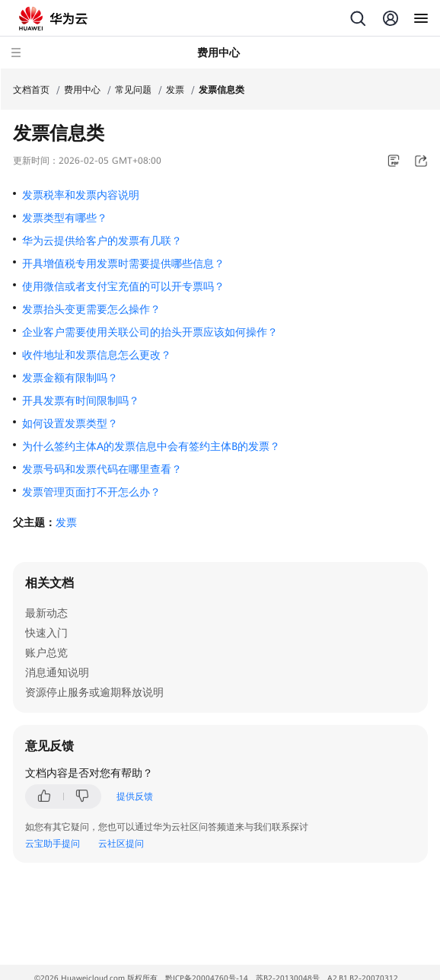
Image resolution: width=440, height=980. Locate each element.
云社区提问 (121, 844)
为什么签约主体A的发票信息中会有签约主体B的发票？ (151, 446)
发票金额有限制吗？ (70, 378)
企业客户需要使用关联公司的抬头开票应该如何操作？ (150, 332)
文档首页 (31, 90)
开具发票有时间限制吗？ (81, 401)
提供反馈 (135, 796)
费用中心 (82, 90)
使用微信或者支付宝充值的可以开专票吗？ (123, 286)
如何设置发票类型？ (70, 423)
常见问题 (133, 90)
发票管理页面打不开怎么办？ (91, 492)
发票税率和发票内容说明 (81, 195)
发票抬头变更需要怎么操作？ (91, 309)
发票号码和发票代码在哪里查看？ (102, 469)
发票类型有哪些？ (65, 218)
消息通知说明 (57, 672)
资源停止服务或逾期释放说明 (94, 692)
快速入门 (46, 633)
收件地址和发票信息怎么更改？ (97, 355)
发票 (175, 90)
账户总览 (46, 653)
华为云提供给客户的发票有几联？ (102, 241)
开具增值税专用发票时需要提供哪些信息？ (123, 263)
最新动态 (46, 613)
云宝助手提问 (53, 844)
